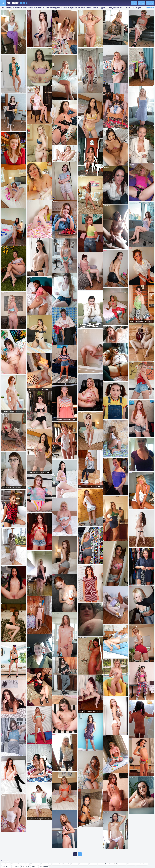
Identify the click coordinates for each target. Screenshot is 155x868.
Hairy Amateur (35, 864)
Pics (133, 3)
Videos (142, 3)
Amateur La (6, 864)
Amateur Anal (113, 864)
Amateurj (35, 867)
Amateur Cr (93, 864)
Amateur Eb (103, 864)
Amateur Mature (142, 864)
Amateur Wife (16, 864)
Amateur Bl (66, 864)
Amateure (122, 864)
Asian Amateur (46, 864)
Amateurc (26, 864)
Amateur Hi (16, 867)
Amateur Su (26, 867)
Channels (150, 3)
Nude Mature (17, 3)
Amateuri (75, 864)
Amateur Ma (84, 864)
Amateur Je (131, 864)
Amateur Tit (57, 864)
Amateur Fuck (44, 867)
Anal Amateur (7, 867)
